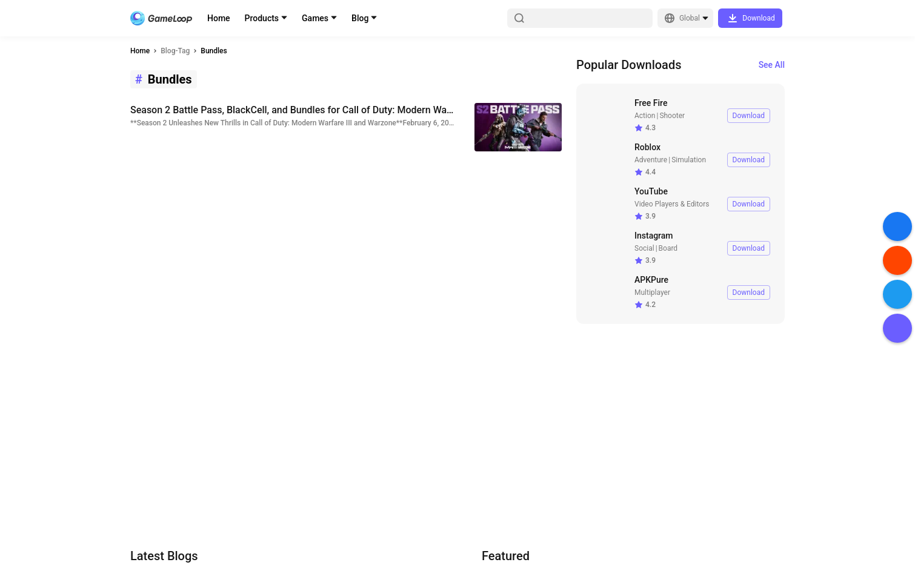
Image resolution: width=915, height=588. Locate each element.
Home (219, 18)
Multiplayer (652, 292)
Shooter (672, 116)
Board (668, 248)
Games (315, 18)
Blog (360, 18)
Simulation (689, 160)
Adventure (651, 160)
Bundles (214, 51)
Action (645, 116)
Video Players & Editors (672, 204)
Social (644, 248)
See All (772, 65)
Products (262, 18)
